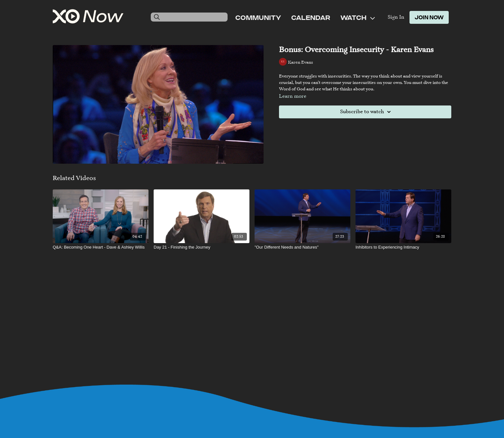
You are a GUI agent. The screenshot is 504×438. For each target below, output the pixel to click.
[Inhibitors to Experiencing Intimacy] (403, 247)
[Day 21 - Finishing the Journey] (202, 247)
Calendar (311, 17)
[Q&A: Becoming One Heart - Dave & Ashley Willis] (101, 247)
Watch (358, 17)
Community (258, 17)
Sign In (396, 17)
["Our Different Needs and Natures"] (302, 247)
